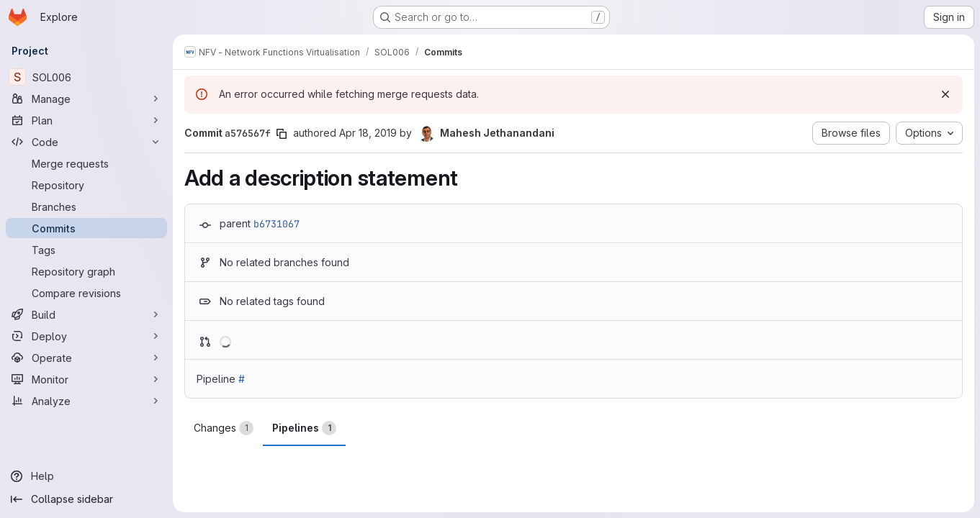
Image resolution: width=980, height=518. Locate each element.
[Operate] (86, 358)
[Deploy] (86, 336)
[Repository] (86, 185)
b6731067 (277, 224)
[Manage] (86, 99)
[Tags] (86, 250)
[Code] (86, 142)
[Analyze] (86, 401)
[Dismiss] (945, 94)
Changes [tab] (224, 428)
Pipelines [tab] (304, 428)
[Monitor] (86, 379)
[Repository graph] (86, 271)
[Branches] (86, 206)
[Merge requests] (86, 163)
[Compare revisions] (86, 293)
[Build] (86, 314)
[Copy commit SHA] (282, 134)
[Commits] (86, 228)
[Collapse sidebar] (86, 499)
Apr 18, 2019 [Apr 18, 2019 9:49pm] (368, 133)
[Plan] (86, 120)
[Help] (86, 476)
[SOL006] (86, 77)
